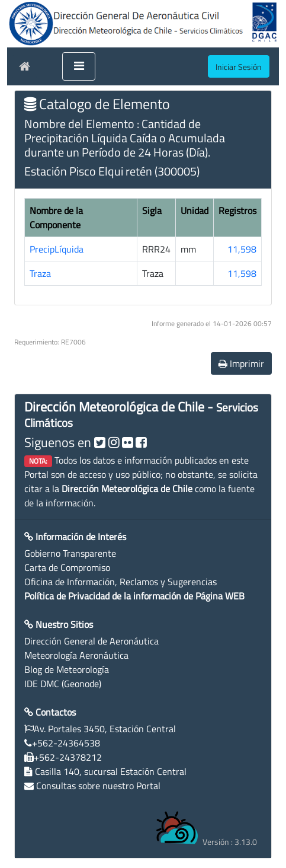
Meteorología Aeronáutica (76, 655)
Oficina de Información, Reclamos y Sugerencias (120, 582)
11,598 (242, 249)
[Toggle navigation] (79, 66)
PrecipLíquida (57, 249)
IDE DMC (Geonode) (63, 684)
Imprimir (241, 363)
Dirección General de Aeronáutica (91, 641)
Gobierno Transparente (70, 553)
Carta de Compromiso (67, 567)
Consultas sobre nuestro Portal (98, 786)
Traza (40, 273)
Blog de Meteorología (67, 669)
